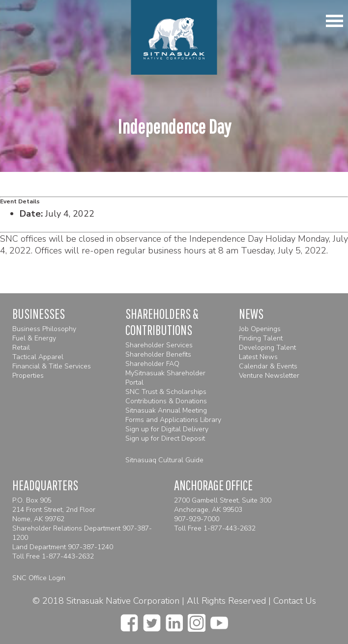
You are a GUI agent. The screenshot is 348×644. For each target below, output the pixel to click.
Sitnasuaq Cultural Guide (164, 460)
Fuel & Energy (34, 338)
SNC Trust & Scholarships (166, 392)
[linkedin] (174, 620)
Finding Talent (261, 338)
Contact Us (295, 601)
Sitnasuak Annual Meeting (166, 410)
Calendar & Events (268, 366)
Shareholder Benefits (158, 354)
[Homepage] (174, 37)
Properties (28, 376)
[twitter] (152, 620)
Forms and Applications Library (173, 420)
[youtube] (219, 620)
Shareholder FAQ (152, 364)
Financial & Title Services (52, 366)
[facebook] (129, 620)
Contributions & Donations (166, 401)
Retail (21, 348)
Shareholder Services (159, 345)
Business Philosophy (44, 329)
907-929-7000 (197, 519)
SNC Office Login (39, 578)
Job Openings (260, 329)
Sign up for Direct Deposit (165, 438)
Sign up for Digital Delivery (167, 429)
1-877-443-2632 (68, 556)
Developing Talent (267, 348)
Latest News (258, 357)
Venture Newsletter (269, 376)
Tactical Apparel (38, 357)
